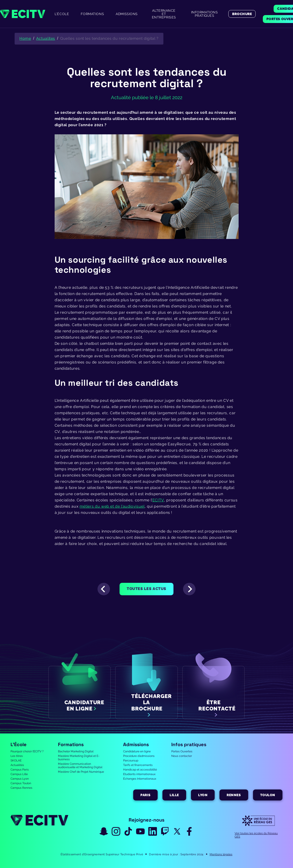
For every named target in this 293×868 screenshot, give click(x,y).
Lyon (203, 795)
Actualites (46, 38)
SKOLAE (16, 760)
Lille (174, 795)
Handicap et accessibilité (140, 770)
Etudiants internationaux (139, 774)
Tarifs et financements (138, 765)
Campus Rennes (21, 788)
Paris (145, 795)
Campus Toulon (21, 783)
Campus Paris (20, 770)
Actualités (17, 765)
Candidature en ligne (137, 751)
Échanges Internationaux (140, 779)
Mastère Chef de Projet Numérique (81, 772)
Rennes (234, 795)
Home (25, 38)
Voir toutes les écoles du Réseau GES (256, 835)
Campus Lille (19, 774)
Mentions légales (221, 854)
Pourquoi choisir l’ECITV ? (27, 751)
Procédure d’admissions (139, 756)
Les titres (17, 756)
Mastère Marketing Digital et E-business (79, 758)
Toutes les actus (146, 589)
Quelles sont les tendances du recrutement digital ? (109, 38)
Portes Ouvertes (182, 751)
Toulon (268, 795)
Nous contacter (182, 756)
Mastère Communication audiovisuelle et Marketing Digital (80, 766)
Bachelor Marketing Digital (76, 751)
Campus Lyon (20, 779)
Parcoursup (131, 760)
